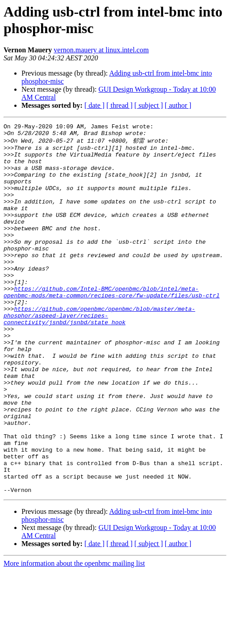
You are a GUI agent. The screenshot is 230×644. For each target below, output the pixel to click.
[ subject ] (149, 105)
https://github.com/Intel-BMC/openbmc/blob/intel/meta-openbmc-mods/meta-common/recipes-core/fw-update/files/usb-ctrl (112, 325)
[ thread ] (119, 105)
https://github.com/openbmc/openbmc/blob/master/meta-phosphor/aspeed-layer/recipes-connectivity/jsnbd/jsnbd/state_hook (99, 353)
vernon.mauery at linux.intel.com (101, 50)
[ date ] (94, 105)
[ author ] (178, 105)
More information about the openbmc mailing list (74, 636)
